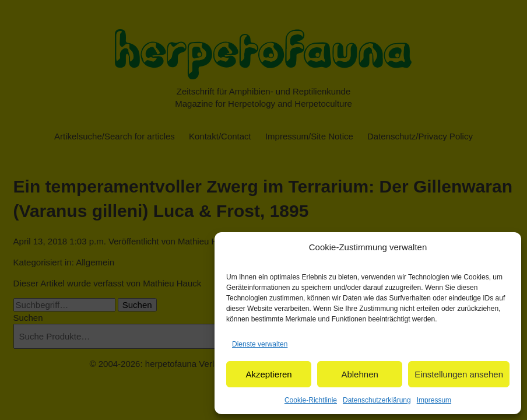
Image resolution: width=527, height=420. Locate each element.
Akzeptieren (268, 374)
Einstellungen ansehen (459, 374)
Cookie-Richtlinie (311, 400)
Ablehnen (359, 374)
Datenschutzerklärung (377, 400)
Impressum (434, 400)
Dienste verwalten (260, 344)
